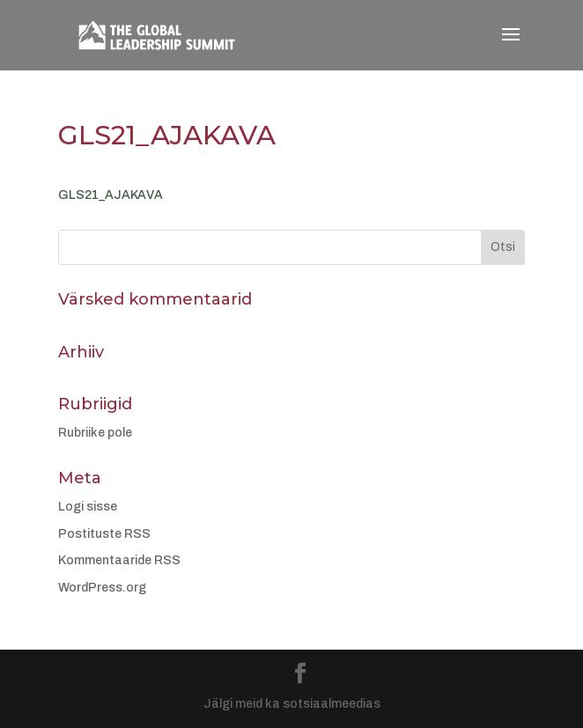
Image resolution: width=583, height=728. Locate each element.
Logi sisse (88, 507)
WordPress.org (102, 588)
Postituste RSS (104, 534)
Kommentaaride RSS (119, 560)
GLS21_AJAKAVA (111, 195)
